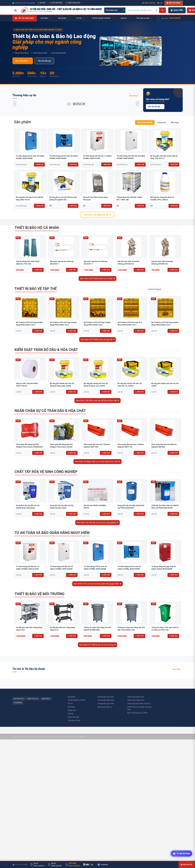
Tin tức (70, 703)
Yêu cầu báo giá (44, 61)
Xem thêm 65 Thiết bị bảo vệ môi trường (97, 645)
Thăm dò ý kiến (73, 717)
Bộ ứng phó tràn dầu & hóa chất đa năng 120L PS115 (164, 157)
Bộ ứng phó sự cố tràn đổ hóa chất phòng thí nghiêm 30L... (63, 198)
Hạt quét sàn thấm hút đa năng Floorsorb (95, 198)
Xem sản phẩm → (23, 61)
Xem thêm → (178, 669)
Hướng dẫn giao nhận (106, 703)
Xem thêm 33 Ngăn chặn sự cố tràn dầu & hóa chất (97, 462)
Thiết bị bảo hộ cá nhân (37, 228)
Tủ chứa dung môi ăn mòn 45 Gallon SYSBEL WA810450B (30, 157)
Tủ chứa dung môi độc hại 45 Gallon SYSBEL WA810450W (131, 157)
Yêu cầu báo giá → (155, 106)
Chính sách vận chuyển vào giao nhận (139, 708)
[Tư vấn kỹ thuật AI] (181, 854)
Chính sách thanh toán (136, 700)
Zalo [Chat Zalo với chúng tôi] (160, 3)
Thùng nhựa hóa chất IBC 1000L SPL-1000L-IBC (129, 198)
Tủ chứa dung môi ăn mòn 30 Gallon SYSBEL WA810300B (64, 157)
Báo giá (38, 270)
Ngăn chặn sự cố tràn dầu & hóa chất (50, 411)
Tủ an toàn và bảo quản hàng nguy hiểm (52, 533)
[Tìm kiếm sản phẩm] (140, 10)
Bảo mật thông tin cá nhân (137, 713)
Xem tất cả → (135, 96)
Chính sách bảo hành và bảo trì (139, 703)
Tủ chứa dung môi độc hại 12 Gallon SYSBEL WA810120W (97, 157)
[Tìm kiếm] (162, 10)
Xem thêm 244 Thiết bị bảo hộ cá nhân (97, 279)
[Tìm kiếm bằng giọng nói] (156, 10)
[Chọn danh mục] (115, 10)
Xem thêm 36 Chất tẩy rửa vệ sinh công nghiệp (97, 523)
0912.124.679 (175, 18)
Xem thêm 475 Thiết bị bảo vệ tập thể (97, 340)
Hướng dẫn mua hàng (106, 697)
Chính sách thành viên (136, 697)
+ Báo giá (39, 164)
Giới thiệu (71, 707)
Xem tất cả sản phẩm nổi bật (97, 215)
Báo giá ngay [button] (174, 3)
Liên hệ (70, 714)
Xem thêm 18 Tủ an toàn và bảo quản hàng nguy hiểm (97, 584)
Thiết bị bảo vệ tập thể (36, 289)
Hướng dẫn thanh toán (106, 700)
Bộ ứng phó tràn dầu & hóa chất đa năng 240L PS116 (30, 198)
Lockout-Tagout (154, 289)
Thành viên (72, 710)
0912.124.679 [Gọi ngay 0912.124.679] (149, 3)
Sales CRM (177, 10)
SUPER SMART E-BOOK (76, 700)
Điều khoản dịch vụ (105, 707)
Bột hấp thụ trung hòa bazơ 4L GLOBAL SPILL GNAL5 (162, 198)
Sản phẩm (23, 122)
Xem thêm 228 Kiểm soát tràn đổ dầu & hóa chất (97, 401)
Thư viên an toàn (74, 720)
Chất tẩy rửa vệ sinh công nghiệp (46, 472)
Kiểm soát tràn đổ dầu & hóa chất (46, 350)
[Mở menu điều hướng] (15, 10)
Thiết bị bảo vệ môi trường (40, 594)
